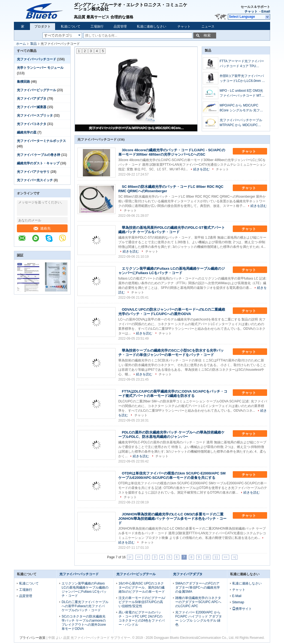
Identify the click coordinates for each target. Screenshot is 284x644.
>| (234, 557)
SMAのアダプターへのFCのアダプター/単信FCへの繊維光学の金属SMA (197, 587)
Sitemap (238, 602)
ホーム (21, 44)
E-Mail (237, 596)
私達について (71, 26)
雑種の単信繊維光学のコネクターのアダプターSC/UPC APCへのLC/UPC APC (198, 602)
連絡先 (42, 228)
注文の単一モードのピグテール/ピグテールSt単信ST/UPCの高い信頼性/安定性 (142, 602)
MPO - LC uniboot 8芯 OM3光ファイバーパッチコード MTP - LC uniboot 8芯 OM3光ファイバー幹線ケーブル (243, 93)
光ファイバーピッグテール (37, 90)
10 (207, 557)
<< (139, 557)
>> (226, 557)
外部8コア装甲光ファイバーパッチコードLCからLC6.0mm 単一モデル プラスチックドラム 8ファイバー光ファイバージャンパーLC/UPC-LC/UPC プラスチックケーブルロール (243, 79)
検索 (207, 35)
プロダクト (43, 26)
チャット (251, 11)
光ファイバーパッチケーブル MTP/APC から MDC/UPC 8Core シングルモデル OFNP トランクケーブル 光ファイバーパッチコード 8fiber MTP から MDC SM (137, 128)
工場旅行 (97, 26)
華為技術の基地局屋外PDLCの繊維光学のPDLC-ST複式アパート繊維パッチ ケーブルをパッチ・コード (172, 230)
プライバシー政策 (32, 638)
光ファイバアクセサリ (33, 172)
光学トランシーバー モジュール (40, 68)
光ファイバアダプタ (32, 99)
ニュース (208, 26)
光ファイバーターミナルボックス (41, 141)
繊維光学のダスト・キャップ (38, 163)
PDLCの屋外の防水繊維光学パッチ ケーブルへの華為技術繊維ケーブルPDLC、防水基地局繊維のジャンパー (171, 434)
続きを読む (201, 169)
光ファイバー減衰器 (32, 107)
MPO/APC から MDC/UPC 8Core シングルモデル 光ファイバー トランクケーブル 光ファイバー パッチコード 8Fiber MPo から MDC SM (242, 108)
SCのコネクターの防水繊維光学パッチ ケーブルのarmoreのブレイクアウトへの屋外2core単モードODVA (84, 623)
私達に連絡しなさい (152, 26)
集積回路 (23, 82)
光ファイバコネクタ (32, 124)
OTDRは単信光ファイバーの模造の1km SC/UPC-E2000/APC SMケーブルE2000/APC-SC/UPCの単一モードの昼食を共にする (172, 475)
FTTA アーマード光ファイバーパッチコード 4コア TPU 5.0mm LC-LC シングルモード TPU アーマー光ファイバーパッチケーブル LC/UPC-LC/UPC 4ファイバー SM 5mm (242, 64)
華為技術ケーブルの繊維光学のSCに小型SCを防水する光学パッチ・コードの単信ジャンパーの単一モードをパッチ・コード (171, 353)
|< (130, 557)
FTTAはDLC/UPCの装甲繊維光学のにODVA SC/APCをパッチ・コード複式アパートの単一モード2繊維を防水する (173, 394)
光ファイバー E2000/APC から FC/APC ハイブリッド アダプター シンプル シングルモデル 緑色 (199, 618)
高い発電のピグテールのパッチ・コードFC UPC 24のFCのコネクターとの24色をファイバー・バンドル (142, 618)
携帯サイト (242, 609)
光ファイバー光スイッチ (35, 180)
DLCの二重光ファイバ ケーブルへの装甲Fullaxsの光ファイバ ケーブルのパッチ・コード (85, 606)
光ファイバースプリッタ (35, 115)
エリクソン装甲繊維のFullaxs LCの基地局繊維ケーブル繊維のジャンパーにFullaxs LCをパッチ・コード (172, 271)
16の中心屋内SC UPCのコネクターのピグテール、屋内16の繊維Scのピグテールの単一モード (142, 587)
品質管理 (120, 26)
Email (266, 11)
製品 (34, 44)
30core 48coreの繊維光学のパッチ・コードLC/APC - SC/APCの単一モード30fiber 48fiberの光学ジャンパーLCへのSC (172, 152)
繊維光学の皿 (27, 132)
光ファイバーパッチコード (37, 59)
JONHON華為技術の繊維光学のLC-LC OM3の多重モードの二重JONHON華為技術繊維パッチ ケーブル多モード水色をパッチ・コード (172, 519)
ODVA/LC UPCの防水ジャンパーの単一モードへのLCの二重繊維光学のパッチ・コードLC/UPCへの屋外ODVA (172, 312)
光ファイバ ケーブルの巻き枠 (39, 155)
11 (216, 557)
